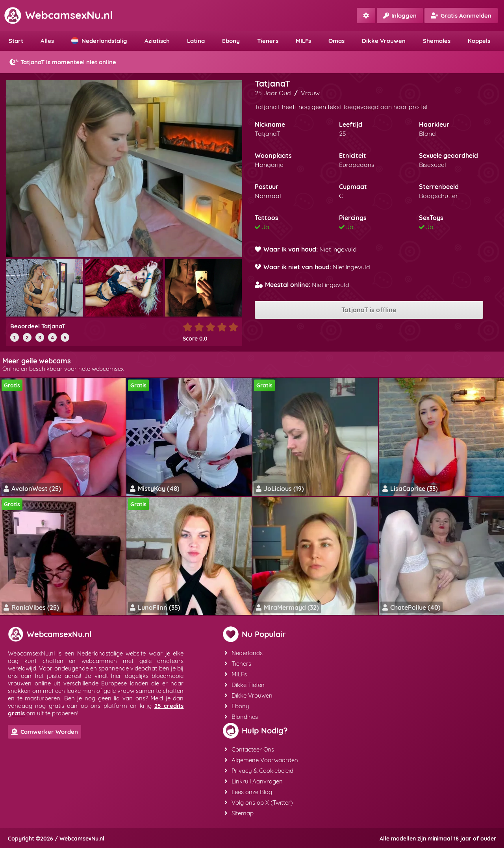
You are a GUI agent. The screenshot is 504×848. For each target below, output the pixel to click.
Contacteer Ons (249, 749)
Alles (47, 41)
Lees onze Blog (248, 792)
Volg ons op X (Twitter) (259, 803)
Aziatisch (157, 41)
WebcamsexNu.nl (58, 15)
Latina (196, 41)
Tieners (268, 41)
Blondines (241, 717)
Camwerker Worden (44, 732)
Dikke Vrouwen (384, 41)
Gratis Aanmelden (461, 16)
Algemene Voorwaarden (261, 760)
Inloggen (400, 16)
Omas (336, 41)
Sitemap (239, 813)
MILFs (303, 41)
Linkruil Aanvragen (254, 781)
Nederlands (244, 653)
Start (16, 41)
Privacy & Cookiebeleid (259, 771)
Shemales (437, 41)
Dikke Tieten (245, 685)
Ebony (231, 41)
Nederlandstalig (99, 41)
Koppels (479, 41)
